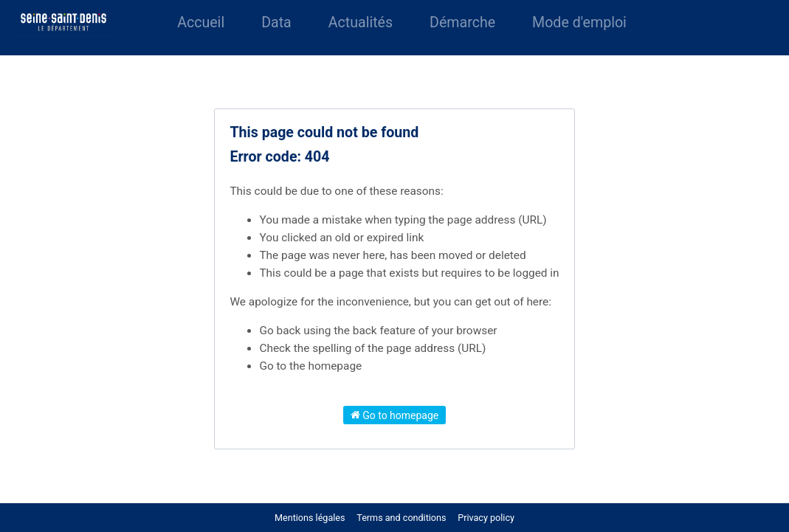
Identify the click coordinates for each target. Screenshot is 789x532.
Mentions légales (310, 518)
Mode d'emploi (579, 23)
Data (276, 23)
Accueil (201, 23)
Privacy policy (486, 518)
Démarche (462, 23)
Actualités (361, 23)
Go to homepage (395, 415)
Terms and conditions (402, 518)
